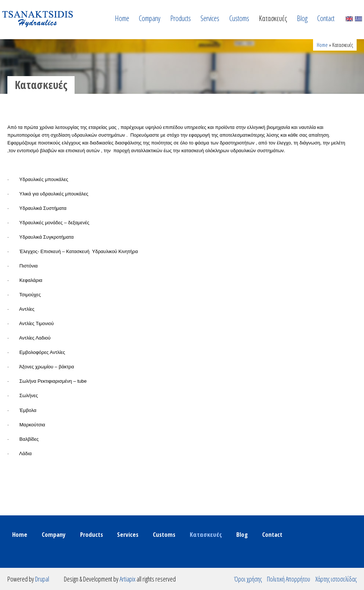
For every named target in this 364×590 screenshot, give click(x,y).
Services (210, 18)
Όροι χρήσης (248, 579)
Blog (302, 18)
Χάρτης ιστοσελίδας (336, 579)
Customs (239, 18)
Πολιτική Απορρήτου (289, 579)
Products (181, 18)
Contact (326, 18)
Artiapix (128, 579)
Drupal (42, 579)
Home (122, 18)
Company (150, 18)
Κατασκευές (273, 18)
